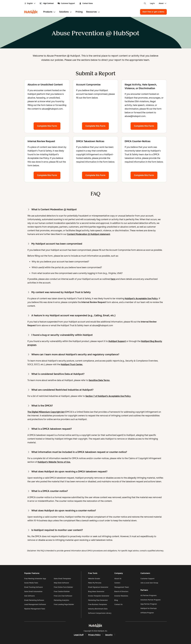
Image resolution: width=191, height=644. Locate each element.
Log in (152, 3)
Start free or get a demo (153, 12)
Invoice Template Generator (99, 596)
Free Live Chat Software (63, 596)
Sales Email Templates (62, 579)
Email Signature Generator (98, 587)
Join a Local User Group (149, 583)
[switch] (47, 3)
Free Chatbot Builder (62, 592)
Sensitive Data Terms (99, 380)
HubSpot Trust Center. (72, 364)
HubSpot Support (117, 341)
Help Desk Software (61, 583)
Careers (117, 583)
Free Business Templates (98, 604)
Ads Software (29, 596)
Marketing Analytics (61, 600)
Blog (116, 600)
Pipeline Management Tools (35, 609)
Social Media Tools (31, 583)
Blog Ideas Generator (96, 592)
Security (109, 635)
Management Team (122, 587)
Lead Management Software (35, 604)
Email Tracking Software (34, 587)
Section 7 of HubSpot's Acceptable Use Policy (108, 396)
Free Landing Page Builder (64, 604)
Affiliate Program (147, 613)
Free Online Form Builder (63, 587)
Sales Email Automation (33, 592)
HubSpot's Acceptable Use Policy (141, 299)
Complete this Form (49, 126)
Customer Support (66, 3)
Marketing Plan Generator (98, 600)
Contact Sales (86, 3)
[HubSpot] (31, 12)
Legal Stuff (79, 635)
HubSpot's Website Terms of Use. (54, 462)
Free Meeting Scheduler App (35, 579)
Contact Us (118, 604)
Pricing (79, 12)
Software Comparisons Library (100, 613)
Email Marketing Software (34, 600)
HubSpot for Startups (149, 608)
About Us (118, 579)
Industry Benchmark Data (98, 609)
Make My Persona (95, 583)
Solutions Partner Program (151, 600)
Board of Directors (121, 592)
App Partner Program (149, 604)
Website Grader (94, 579)
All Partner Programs (149, 595)
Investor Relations (121, 596)
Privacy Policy (94, 635)
